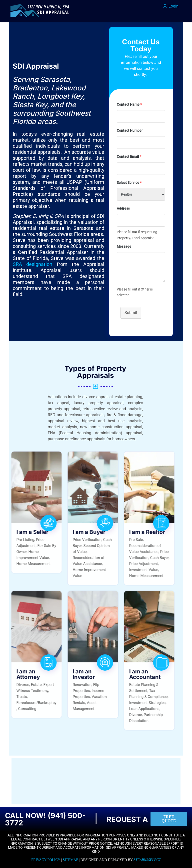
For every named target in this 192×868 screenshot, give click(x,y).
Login (171, 6)
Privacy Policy (46, 860)
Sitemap (70, 860)
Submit (131, 313)
